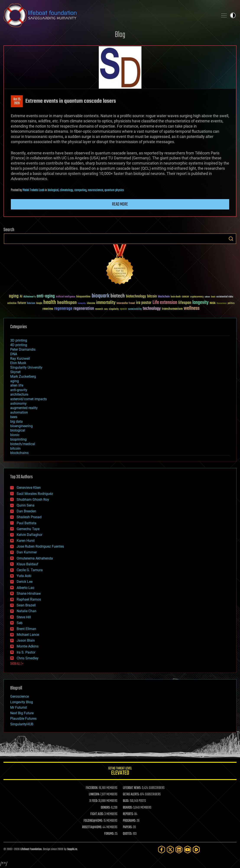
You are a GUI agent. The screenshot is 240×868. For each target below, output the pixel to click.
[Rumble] (196, 850)
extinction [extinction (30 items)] (12, 303)
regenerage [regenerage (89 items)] (63, 309)
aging (15, 381)
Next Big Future (22, 713)
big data (16, 421)
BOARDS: (128, 808)
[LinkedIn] (179, 850)
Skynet (15, 372)
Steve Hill (24, 617)
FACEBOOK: (92, 788)
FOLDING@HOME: (93, 821)
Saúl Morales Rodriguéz (35, 494)
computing (80, 190)
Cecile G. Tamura (30, 570)
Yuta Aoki (24, 576)
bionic (15, 435)
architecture (19, 394)
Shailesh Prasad (29, 517)
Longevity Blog (22, 702)
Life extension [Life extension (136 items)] (165, 303)
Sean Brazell (26, 605)
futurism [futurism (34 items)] (31, 304)
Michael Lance (28, 635)
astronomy (18, 404)
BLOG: (126, 801)
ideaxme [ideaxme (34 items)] (91, 304)
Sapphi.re (72, 849)
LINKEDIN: (94, 794)
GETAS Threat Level (120, 772)
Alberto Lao (25, 588)
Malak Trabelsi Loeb (33, 190)
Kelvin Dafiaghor (29, 535)
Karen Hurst (26, 541)
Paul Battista (27, 523)
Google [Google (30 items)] (39, 303)
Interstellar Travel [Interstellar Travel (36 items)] (126, 303)
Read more (120, 204)
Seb (20, 623)
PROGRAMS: (129, 821)
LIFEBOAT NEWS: (132, 788)
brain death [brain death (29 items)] (176, 297)
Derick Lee (25, 582)
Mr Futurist (19, 707)
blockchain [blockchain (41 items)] (164, 297)
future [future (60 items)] (22, 303)
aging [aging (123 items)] (14, 296)
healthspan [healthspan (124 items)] (67, 303)
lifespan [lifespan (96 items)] (185, 303)
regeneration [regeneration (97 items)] (84, 309)
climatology (66, 190)
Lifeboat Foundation (31, 849)
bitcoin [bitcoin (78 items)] (152, 297)
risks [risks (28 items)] (106, 309)
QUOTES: (127, 834)
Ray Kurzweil (20, 359)
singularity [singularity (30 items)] (114, 309)
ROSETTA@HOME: (92, 827)
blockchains (19, 453)
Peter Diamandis (23, 349)
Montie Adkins (28, 646)
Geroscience (19, 696)
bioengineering (21, 426)
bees (14, 417)
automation (19, 412)
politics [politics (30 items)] (231, 303)
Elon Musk (18, 363)
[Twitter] (170, 850)
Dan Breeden (26, 511)
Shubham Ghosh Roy (33, 500)
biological (53, 190)
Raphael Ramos (29, 599)
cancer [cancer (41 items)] (185, 297)
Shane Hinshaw (29, 594)
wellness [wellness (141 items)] (192, 309)
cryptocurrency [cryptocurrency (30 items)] (197, 297)
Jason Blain (26, 640)
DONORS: (106, 808)
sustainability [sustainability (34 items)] (135, 309)
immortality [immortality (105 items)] (106, 303)
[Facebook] (162, 850)
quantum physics (114, 190)
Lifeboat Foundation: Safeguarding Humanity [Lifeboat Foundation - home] (109, 15)
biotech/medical (23, 444)
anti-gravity (19, 390)
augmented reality (24, 408)
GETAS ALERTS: (131, 794)
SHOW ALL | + (17, 664)
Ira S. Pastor (26, 652)
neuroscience (95, 190)
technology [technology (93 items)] (152, 309)
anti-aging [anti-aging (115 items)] (46, 296)
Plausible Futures (23, 719)
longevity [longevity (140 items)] (200, 303)
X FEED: (94, 801)
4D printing (19, 345)
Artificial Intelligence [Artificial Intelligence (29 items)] (66, 297)
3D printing (19, 340)
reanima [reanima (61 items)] (48, 309)
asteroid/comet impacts (28, 399)
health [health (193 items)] (50, 303)
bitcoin (15, 448)
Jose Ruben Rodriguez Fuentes (40, 546)
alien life (17, 385)
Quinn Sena (26, 505)
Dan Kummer (27, 552)
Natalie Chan (27, 611)
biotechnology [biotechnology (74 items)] (136, 297)
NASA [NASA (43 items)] (213, 303)
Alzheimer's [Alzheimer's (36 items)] (29, 297)
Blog (120, 35)
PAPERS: (128, 827)
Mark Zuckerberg (23, 376)
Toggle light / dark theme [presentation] (233, 15)
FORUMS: (109, 834)
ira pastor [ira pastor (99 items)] (144, 303)
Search (231, 239)
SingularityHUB (22, 724)
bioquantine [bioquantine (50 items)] (83, 297)
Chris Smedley (28, 658)
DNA (14, 354)
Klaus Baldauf (28, 564)
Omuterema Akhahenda (35, 558)
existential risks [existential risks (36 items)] (225, 297)
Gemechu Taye (28, 529)
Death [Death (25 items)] (213, 297)
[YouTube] (188, 850)
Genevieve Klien (29, 488)
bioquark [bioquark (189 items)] (101, 296)
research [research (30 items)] (99, 309)
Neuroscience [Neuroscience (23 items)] (222, 304)
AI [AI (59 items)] (21, 297)
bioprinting (18, 439)
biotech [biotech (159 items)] (118, 296)
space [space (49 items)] (123, 309)
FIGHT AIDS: (97, 814)
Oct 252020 (17, 101)
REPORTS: (128, 814)
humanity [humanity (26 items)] (82, 304)
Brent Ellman (26, 629)
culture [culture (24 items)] (207, 297)
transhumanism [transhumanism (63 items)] (172, 309)
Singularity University (26, 367)
